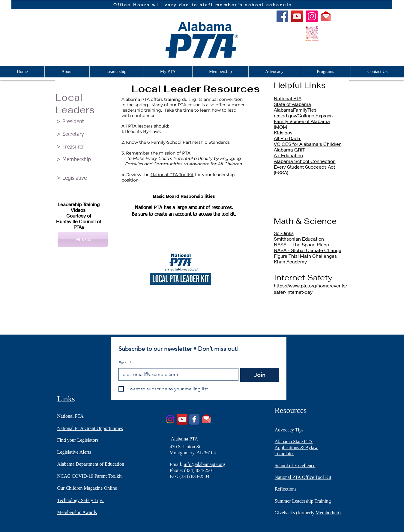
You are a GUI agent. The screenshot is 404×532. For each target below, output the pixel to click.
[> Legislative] (83, 179)
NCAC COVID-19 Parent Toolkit (90, 476)
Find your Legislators (78, 440)
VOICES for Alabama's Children (308, 144)
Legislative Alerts (74, 452)
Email (125, 363)
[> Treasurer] (83, 147)
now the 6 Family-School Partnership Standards (179, 142)
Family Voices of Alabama (302, 121)
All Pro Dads (287, 138)
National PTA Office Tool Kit (303, 477)
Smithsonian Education (299, 239)
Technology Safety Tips (81, 500)
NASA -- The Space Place (301, 244)
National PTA (288, 98)
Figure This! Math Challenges (305, 256)
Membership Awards (77, 512)
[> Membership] (83, 160)
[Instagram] (312, 16)
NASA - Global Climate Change (308, 250)
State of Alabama (292, 104)
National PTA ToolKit (172, 175)
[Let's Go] (83, 239)
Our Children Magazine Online (87, 488)
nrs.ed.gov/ (286, 115)
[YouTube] (297, 16)
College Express (315, 115)
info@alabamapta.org (204, 464)
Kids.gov (283, 132)
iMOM (280, 127)
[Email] (177, 374)
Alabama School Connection (305, 161)
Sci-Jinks (284, 233)
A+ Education (288, 155)
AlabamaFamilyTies (295, 110)
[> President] (83, 122)
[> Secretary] (83, 135)
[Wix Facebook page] (194, 419)
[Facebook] (282, 16)
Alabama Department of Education (91, 464)
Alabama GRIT (289, 150)
